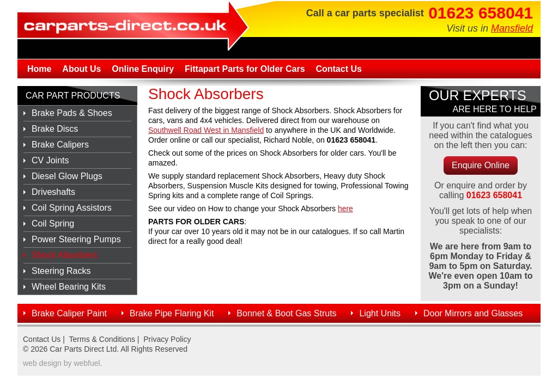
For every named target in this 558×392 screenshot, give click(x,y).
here (345, 209)
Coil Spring (53, 223)
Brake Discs (55, 129)
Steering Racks (61, 271)
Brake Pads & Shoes (72, 113)
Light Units (380, 313)
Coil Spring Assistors (72, 208)
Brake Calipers (60, 145)
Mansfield (512, 28)
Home (39, 69)
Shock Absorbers (65, 255)
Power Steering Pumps (76, 239)
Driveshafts (53, 192)
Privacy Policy (167, 339)
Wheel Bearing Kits (69, 287)
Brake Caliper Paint (69, 313)
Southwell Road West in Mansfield (206, 130)
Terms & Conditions (102, 339)
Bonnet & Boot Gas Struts (286, 313)
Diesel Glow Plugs (67, 176)
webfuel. (88, 363)
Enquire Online (481, 165)
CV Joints (50, 160)
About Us (81, 69)
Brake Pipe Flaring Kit (172, 313)
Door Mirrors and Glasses (473, 313)
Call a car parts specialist (365, 13)
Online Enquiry (143, 69)
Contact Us (338, 69)
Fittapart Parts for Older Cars (245, 69)
